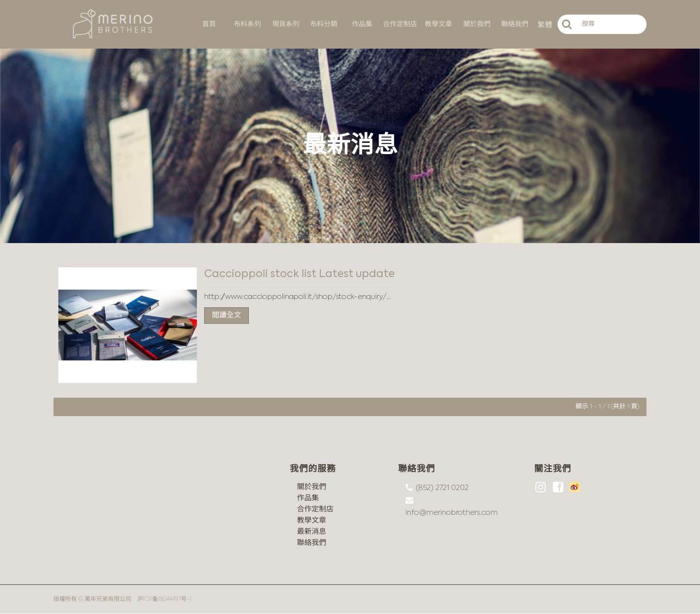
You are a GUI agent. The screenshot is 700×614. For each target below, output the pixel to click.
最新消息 (312, 532)
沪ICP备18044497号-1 (164, 599)
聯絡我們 (312, 543)
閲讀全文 (227, 315)
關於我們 (312, 487)
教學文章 (312, 520)
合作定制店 (315, 509)
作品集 (308, 498)
